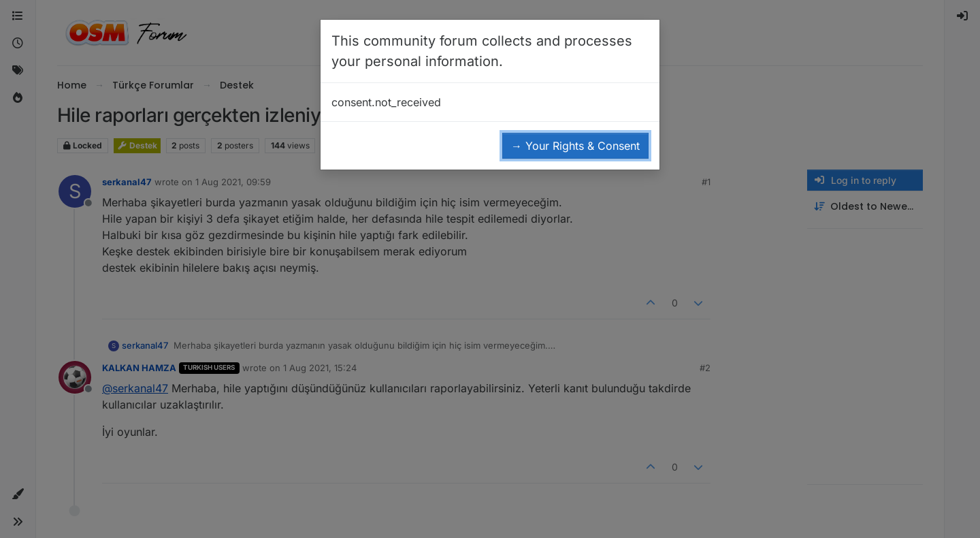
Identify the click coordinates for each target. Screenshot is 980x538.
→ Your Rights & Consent (575, 146)
